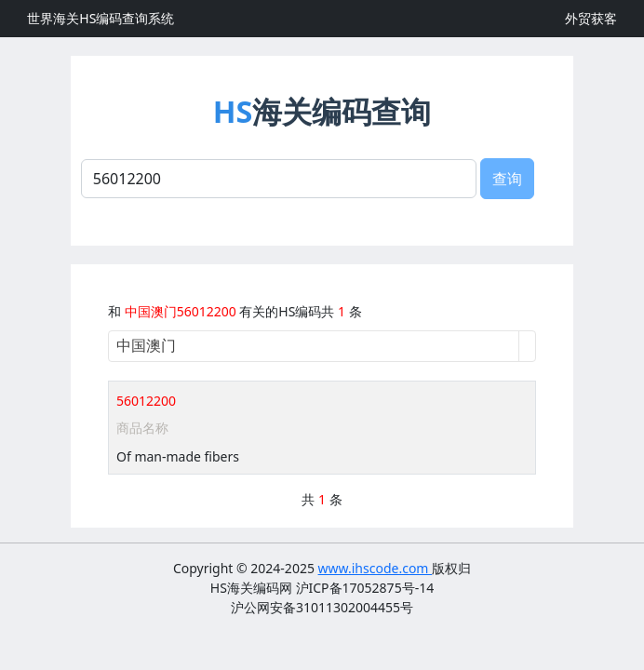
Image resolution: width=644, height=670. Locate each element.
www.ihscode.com (376, 568)
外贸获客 (591, 18)
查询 (507, 179)
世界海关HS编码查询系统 (101, 18)
